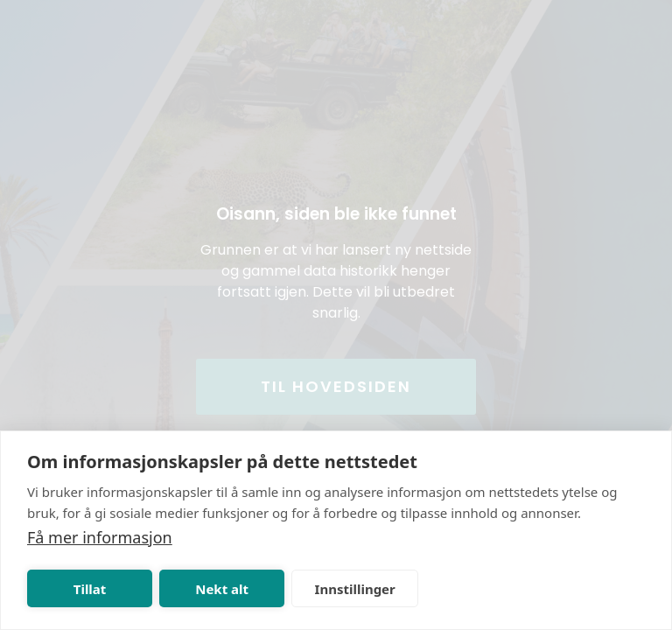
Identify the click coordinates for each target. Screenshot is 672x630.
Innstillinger (355, 589)
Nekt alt (222, 589)
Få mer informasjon (100, 537)
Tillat (90, 589)
